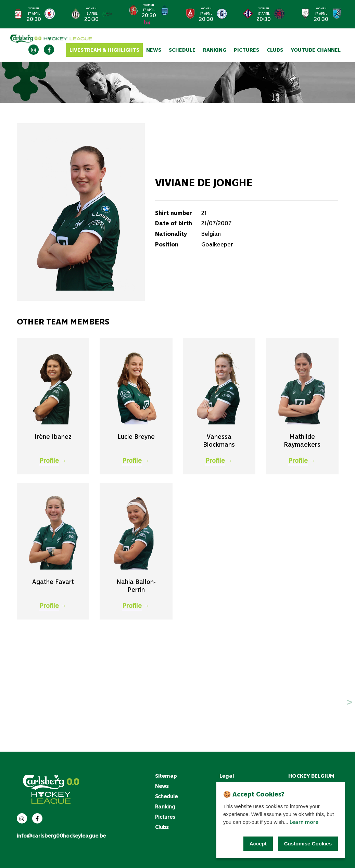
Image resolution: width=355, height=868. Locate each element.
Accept (258, 844)
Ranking (215, 50)
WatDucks (61, 80)
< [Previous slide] (15, 14)
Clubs (275, 50)
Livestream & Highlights (104, 50)
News (154, 50)
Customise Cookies (308, 844)
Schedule (182, 50)
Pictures (246, 50)
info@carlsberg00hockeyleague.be (61, 835)
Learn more (304, 822)
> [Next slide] (339, 14)
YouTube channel (316, 50)
